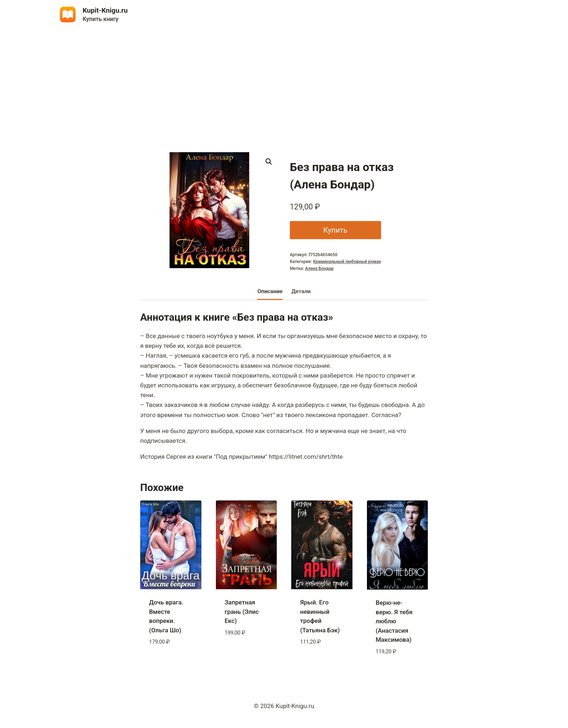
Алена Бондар (319, 269)
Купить (335, 230)
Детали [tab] (301, 291)
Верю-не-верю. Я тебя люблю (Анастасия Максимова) (394, 621)
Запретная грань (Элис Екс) (242, 611)
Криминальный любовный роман (347, 262)
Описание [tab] (270, 291)
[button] (269, 162)
